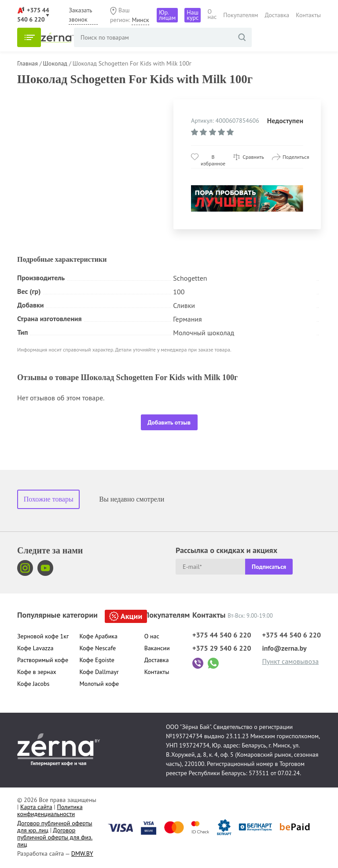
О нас (212, 14)
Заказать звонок (80, 15)
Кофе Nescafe (97, 648)
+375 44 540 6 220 (222, 635)
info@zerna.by (285, 648)
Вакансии (157, 648)
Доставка (277, 15)
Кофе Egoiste (97, 660)
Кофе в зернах (37, 672)
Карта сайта (36, 807)
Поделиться (296, 157)
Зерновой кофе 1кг (43, 636)
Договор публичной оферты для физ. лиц (55, 837)
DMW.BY (82, 853)
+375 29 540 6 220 (222, 648)
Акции (131, 616)
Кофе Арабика (98, 636)
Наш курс (193, 15)
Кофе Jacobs (33, 684)
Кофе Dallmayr (99, 672)
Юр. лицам (167, 15)
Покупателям (241, 15)
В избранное (213, 157)
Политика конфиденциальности (50, 810)
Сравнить (253, 157)
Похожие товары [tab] (49, 499)
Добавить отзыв (169, 422)
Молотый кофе (99, 684)
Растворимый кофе (43, 660)
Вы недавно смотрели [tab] (132, 499)
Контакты (308, 15)
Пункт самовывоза (291, 661)
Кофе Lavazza (35, 648)
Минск (140, 20)
